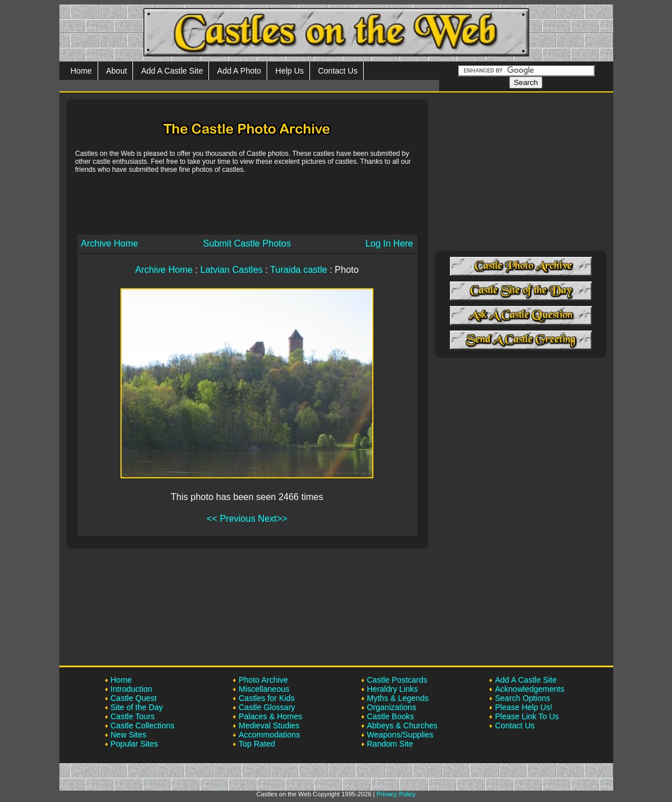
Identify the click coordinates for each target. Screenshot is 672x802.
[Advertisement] (247, 203)
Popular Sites (134, 744)
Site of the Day (137, 707)
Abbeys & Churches (403, 726)
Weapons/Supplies (400, 735)
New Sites (129, 735)
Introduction (132, 689)
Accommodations (269, 735)
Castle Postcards (397, 680)
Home (81, 71)
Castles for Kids (267, 698)
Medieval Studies (269, 726)
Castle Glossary (267, 707)
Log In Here (389, 243)
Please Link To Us (527, 716)
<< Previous (231, 519)
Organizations (392, 707)
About (117, 71)
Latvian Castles (232, 270)
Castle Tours (133, 716)
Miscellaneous (264, 689)
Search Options (523, 698)
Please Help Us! (524, 707)
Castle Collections (143, 726)
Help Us (289, 71)
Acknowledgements (530, 689)
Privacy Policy (396, 794)
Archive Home (110, 243)
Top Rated (257, 744)
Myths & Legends (398, 698)
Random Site (390, 744)
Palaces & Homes (270, 716)
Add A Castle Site (172, 71)
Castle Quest (134, 698)
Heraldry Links (393, 689)
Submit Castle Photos (247, 243)
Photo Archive (263, 680)
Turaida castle (299, 270)
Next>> (273, 519)
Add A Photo (239, 71)
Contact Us (338, 71)
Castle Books (391, 716)
